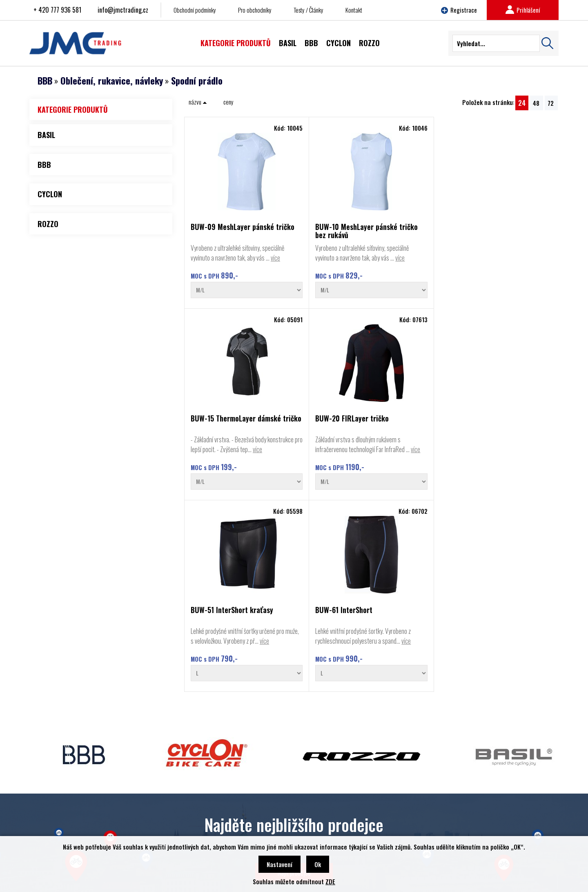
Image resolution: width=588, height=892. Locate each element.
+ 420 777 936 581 (57, 10)
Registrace (459, 10)
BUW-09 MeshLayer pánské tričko (220, 231)
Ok (318, 864)
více (219, 268)
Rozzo (45, 817)
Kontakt (354, 10)
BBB (45, 80)
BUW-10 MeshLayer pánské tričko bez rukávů (322, 231)
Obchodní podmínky (195, 10)
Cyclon (45, 805)
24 (522, 103)
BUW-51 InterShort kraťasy (219, 441)
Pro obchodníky (255, 10)
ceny (228, 102)
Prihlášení (523, 10)
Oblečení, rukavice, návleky (112, 80)
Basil (43, 830)
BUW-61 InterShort (312, 438)
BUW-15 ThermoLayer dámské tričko (409, 231)
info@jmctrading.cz (123, 10)
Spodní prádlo (197, 80)
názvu (198, 102)
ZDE (330, 881)
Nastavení (280, 864)
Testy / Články (308, 10)
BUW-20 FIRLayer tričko (507, 227)
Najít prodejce (294, 719)
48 (536, 103)
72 (551, 103)
